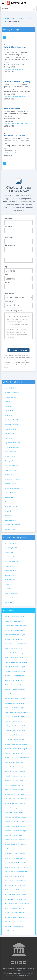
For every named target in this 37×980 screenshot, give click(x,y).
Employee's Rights (10, 575)
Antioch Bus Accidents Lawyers (14, 621)
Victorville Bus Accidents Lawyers (15, 922)
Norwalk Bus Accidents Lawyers (15, 767)
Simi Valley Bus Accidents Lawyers (15, 885)
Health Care (8, 589)
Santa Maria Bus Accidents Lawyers (16, 876)
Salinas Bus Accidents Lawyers (14, 835)
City (6, 267)
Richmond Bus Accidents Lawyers (15, 817)
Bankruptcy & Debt (11, 548)
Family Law (8, 584)
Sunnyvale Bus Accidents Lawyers (15, 894)
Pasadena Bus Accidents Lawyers (15, 799)
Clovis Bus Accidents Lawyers (14, 648)
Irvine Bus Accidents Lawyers (14, 735)
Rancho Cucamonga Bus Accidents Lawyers (18, 808)
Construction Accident (12, 424)
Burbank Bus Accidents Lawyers (15, 635)
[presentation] (19, 344)
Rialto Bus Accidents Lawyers (14, 812)
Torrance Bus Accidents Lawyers (15, 908)
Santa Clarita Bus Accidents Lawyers (16, 872)
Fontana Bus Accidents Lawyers (15, 694)
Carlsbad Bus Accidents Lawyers (15, 639)
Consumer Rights (10, 566)
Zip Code (7, 282)
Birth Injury (8, 402)
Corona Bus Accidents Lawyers (14, 657)
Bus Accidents (9, 411)
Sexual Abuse (9, 497)
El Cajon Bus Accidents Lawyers (15, 676)
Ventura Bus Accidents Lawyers (15, 917)
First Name (8, 219)
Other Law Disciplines (16, 537)
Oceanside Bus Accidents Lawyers (15, 776)
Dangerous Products (11, 434)
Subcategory (9, 301)
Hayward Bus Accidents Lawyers (15, 721)
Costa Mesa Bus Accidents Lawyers (16, 662)
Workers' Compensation (12, 525)
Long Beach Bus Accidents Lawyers (16, 744)
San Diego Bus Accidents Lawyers (15, 844)
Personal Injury (9, 475)
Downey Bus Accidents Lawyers (15, 671)
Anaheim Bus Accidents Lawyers (15, 616)
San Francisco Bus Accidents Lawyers (16, 849)
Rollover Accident (10, 493)
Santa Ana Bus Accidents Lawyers (15, 863)
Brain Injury (8, 406)
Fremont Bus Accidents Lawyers (15, 698)
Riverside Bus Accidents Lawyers (15, 822)
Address (7, 256)
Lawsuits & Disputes (11, 598)
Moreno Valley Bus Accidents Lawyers (17, 758)
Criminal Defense (10, 571)
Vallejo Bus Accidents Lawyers (14, 913)
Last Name (8, 226)
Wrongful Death (10, 529)
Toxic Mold (8, 511)
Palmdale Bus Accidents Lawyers (15, 794)
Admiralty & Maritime (11, 388)
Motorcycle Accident (11, 461)
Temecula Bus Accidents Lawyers (15, 899)
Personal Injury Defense (12, 479)
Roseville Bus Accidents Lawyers (15, 826)
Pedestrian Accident (11, 470)
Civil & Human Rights (11, 561)
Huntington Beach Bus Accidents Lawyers (18, 726)
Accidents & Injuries (15, 382)
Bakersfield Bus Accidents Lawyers (16, 626)
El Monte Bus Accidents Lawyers (15, 680)
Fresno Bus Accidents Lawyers (14, 703)
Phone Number (10, 245)
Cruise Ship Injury (10, 429)
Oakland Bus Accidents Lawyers (15, 771)
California (9, 19)
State (6, 275)
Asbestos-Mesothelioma (12, 393)
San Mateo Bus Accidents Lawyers (15, 858)
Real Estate (8, 602)
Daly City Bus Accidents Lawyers (15, 667)
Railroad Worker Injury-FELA (14, 488)
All (3, 19)
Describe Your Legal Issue (13, 311)
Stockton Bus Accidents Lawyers (15, 890)
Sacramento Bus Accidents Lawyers (16, 831)
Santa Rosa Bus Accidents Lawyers (16, 881)
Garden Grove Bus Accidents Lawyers (16, 712)
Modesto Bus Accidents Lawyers (15, 753)
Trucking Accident (10, 520)
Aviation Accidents (10, 397)
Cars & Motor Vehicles (12, 557)
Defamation (8, 438)
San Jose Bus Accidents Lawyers (15, 853)
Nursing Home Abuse (11, 465)
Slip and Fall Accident (11, 506)
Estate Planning (9, 580)
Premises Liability (10, 484)
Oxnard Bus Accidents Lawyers (14, 790)
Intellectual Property (11, 593)
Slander (7, 502)
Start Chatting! (18, 350)
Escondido (19, 19)
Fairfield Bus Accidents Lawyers (15, 689)
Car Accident (9, 415)
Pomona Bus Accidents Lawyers (15, 803)
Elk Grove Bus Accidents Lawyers (15, 685)
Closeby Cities (9, 610)
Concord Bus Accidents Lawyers (15, 653)
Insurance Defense (11, 452)
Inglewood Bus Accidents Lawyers (15, 730)
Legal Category (10, 293)
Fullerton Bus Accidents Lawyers (15, 708)
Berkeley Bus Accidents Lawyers (15, 630)
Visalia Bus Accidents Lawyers (14, 926)
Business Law (9, 552)
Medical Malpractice (11, 456)
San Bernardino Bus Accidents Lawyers (17, 840)
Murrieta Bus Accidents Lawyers (15, 762)
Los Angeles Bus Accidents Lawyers (16, 749)
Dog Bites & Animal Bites (12, 443)
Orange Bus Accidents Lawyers (14, 785)
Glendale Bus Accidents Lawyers (15, 717)
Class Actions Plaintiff (11, 420)
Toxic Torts (8, 516)
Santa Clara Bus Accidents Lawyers (16, 867)
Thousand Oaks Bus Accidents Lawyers (17, 904)
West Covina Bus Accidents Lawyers (16, 931)
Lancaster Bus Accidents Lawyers (15, 739)
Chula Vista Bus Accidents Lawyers (16, 644)
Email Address (9, 237)
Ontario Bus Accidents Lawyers (14, 781)
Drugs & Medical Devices (12, 447)
